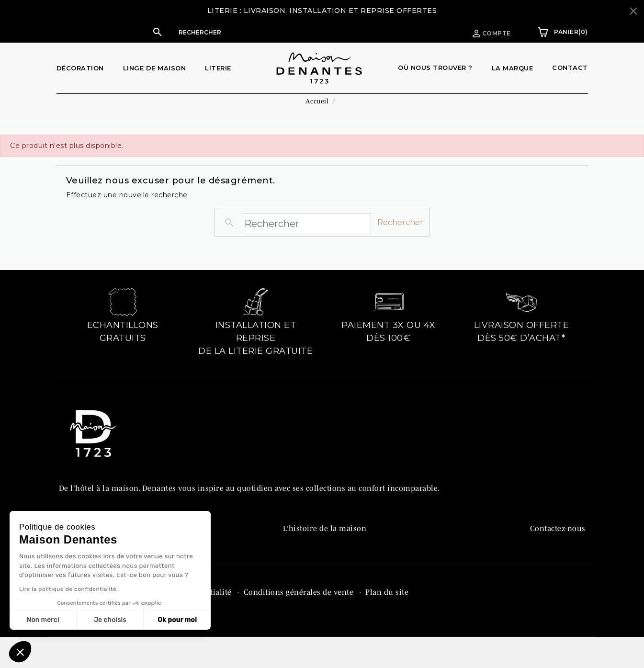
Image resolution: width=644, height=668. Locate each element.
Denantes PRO (309, 554)
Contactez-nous (558, 534)
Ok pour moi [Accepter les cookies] (177, 620)
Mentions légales (91, 631)
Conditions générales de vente (300, 631)
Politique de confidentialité (183, 631)
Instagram (548, 574)
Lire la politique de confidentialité (68, 589)
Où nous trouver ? (435, 68)
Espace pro (423, 32)
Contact (570, 68)
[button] (256, 32)
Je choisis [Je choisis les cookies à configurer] (110, 620)
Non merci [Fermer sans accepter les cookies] (43, 620)
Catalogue (301, 574)
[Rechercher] (265, 32)
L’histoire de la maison (325, 534)
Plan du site (387, 631)
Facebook (547, 554)
